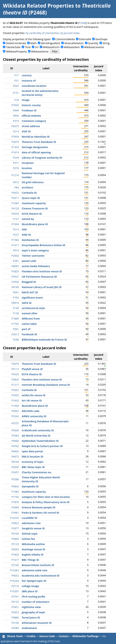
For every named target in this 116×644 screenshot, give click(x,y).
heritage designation (35, 147)
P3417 (15, 198)
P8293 (15, 549)
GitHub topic (30, 534)
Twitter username (33, 256)
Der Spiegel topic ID (34, 581)
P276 (16, 168)
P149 (16, 308)
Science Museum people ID (39, 507)
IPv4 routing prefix (33, 597)
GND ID (26, 235)
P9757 (15, 423)
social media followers (36, 266)
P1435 (15, 147)
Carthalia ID (29, 193)
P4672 (15, 457)
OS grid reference (33, 182)
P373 (16, 121)
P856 (16, 116)
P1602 (15, 400)
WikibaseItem (72, 47)
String (106, 43)
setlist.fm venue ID (34, 395)
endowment (29, 628)
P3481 (15, 513)
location (27, 168)
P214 (16, 131)
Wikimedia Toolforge (85, 636)
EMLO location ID (32, 457)
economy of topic (33, 462)
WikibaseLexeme (94, 47)
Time (28, 47)
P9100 (15, 534)
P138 (16, 313)
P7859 (15, 137)
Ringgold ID (29, 282)
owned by (28, 219)
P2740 (15, 565)
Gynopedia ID (30, 486)
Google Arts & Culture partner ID (42, 446)
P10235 (14, 518)
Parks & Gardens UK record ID (40, 513)
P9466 (15, 441)
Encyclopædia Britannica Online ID (44, 245)
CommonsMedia (65, 39)
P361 (16, 329)
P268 (16, 340)
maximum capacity (34, 203)
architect (27, 187)
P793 (16, 298)
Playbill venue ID (32, 369)
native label (29, 324)
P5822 (15, 523)
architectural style (33, 308)
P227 (16, 235)
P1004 (15, 224)
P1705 (15, 324)
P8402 (15, 451)
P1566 (15, 240)
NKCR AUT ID (30, 292)
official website (31, 116)
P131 (16, 93)
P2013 (15, 334)
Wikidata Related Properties (38, 6)
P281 (16, 261)
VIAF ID (26, 131)
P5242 (15, 416)
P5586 (15, 479)
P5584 (15, 436)
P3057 (15, 472)
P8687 (15, 266)
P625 (16, 86)
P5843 (15, 486)
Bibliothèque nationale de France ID (44, 340)
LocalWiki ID (29, 518)
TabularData (13, 47)
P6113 (15, 369)
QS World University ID (36, 436)
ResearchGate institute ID (38, 565)
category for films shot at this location (46, 497)
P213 (16, 229)
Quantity (93, 43)
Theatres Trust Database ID (39, 142)
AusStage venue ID (33, 549)
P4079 (15, 142)
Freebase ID (29, 110)
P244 (16, 158)
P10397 (14, 591)
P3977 (15, 528)
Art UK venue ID (32, 400)
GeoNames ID (30, 240)
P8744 (15, 462)
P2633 (15, 612)
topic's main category (35, 250)
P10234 (14, 581)
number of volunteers (35, 602)
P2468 (83, 23)
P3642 (15, 411)
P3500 (15, 282)
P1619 (15, 152)
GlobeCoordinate (16, 43)
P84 (17, 187)
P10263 (14, 570)
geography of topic (33, 612)
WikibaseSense (40, 51)
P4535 (15, 214)
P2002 (15, 256)
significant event (32, 298)
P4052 (15, 576)
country (27, 75)
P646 (16, 110)
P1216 (15, 175)
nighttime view (31, 607)
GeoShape (101, 39)
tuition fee (28, 539)
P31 (17, 81)
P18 (17, 100)
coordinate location (34, 86)
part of (26, 329)
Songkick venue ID (33, 528)
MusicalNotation (74, 43)
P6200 (15, 467)
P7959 (15, 105)
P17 (17, 75)
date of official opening (36, 152)
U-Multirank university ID (38, 430)
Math (33, 43)
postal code (29, 261)
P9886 (15, 618)
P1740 (15, 497)
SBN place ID (30, 591)
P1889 (15, 319)
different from (31, 319)
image (26, 100)
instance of (29, 81)
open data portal (32, 451)
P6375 (15, 126)
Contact (64, 636)
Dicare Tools (15, 636)
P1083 (15, 203)
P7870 (15, 502)
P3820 (15, 271)
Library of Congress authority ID (42, 158)
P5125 (15, 544)
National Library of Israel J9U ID (42, 287)
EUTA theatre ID (32, 214)
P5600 (15, 430)
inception (28, 163)
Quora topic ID (31, 198)
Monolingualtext (50, 43)
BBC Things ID (30, 560)
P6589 (15, 628)
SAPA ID (27, 303)
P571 (16, 163)
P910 (16, 250)
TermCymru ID (31, 618)
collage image (30, 586)
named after (30, 313)
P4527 (15, 277)
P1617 (15, 560)
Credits (31, 636)
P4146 (15, 623)
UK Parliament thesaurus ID (39, 277)
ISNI (24, 229)
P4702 (15, 446)
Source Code (47, 636)
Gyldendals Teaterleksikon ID (40, 441)
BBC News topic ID (33, 467)
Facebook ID (29, 334)
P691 (16, 292)
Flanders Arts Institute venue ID (42, 271)
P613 (16, 182)
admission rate (31, 523)
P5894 (15, 539)
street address (31, 126)
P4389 (15, 507)
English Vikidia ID (33, 555)
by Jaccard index (70, 33)
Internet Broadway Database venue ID (46, 385)
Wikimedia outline (33, 544)
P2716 (15, 586)
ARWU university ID (34, 416)
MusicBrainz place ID (35, 224)
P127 (16, 219)
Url (37, 47)
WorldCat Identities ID (36, 137)
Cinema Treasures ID (35, 208)
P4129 (15, 208)
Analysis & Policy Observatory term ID (46, 502)
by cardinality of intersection (42, 33)
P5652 (15, 193)
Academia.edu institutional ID (41, 576)
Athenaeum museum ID (37, 623)
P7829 (15, 555)
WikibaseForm (51, 47)
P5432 (15, 395)
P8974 (15, 303)
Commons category (34, 121)
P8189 (15, 287)
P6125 (15, 602)
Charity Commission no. (37, 472)
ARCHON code (31, 411)
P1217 (15, 385)
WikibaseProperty (16, 51)
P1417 (15, 245)
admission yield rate (34, 570)
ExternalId (85, 39)
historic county (31, 105)
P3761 (15, 597)
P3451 (15, 607)
